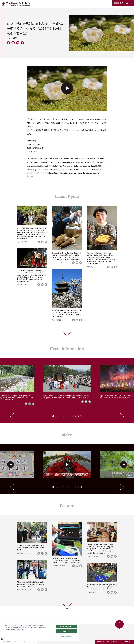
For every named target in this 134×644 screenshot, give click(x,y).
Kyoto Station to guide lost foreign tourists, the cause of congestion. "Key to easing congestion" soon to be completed (102, 587)
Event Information (67, 349)
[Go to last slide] (12, 416)
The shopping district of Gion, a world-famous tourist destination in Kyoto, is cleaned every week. (31, 584)
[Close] (77, 622)
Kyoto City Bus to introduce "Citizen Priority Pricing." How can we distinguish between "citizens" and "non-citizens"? (66, 560)
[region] (41, 631)
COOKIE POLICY (126, 642)
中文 (122, 3)
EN (117, 3)
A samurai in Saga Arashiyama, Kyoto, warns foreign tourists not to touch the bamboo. (31, 548)
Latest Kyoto (67, 196)
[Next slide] (122, 416)
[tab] (53, 416)
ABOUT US (100, 642)
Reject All (66, 631)
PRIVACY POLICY (112, 642)
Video (67, 435)
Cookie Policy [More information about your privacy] (20, 629)
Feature (67, 506)
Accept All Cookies (66, 627)
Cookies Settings (66, 636)
